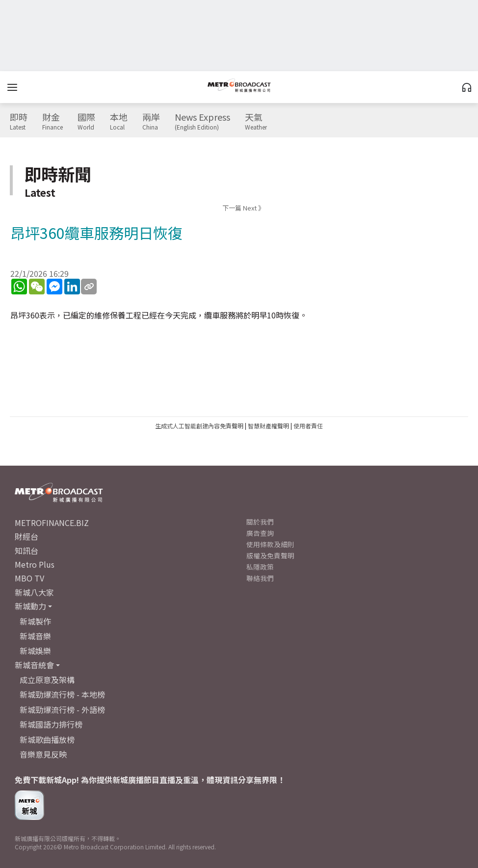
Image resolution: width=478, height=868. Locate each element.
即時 (19, 122)
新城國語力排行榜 (51, 724)
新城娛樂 (35, 651)
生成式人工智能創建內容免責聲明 (199, 426)
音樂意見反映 (43, 754)
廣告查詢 (260, 533)
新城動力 (30, 606)
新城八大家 (34, 592)
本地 (119, 122)
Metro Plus (35, 564)
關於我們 (260, 522)
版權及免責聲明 (270, 555)
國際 (86, 122)
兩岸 (151, 122)
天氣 (256, 122)
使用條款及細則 (270, 544)
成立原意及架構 (47, 680)
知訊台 (27, 551)
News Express (202, 122)
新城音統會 (34, 665)
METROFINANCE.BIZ (52, 523)
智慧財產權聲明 (268, 426)
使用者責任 (308, 426)
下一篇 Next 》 (243, 208)
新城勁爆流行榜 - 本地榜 (62, 694)
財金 (53, 122)
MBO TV (29, 578)
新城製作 (35, 621)
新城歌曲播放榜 (47, 739)
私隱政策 (260, 567)
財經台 (27, 536)
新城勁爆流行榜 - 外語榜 (62, 710)
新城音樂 (35, 636)
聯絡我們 (260, 578)
